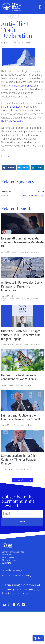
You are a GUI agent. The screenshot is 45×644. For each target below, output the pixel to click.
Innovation (29, 252)
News (28, 42)
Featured (21, 252)
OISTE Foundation (14, 107)
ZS (28, 469)
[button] (40, 7)
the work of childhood (22, 86)
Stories (17, 299)
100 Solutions (26, 299)
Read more (6, 156)
